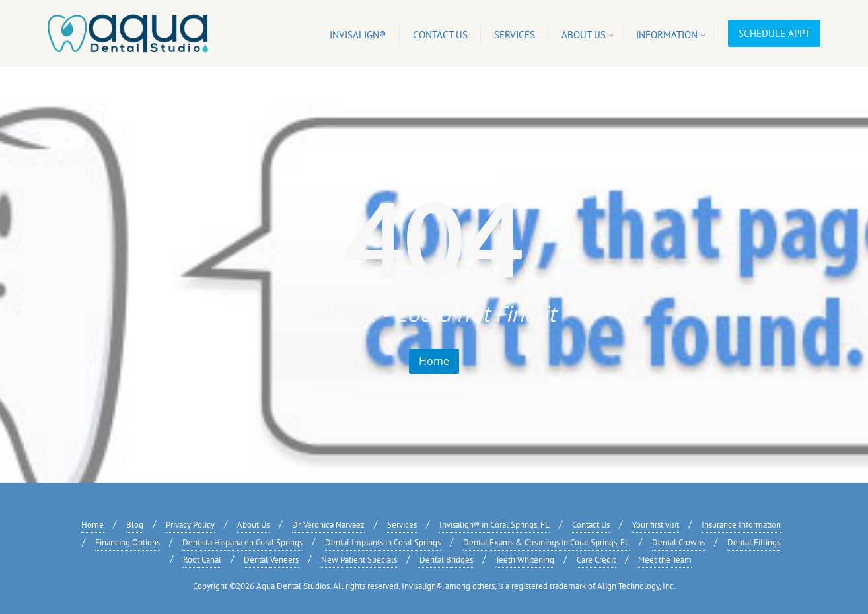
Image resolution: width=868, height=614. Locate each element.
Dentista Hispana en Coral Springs (242, 542)
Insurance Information (741, 525)
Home (434, 361)
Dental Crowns (678, 542)
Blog (135, 525)
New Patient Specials (359, 560)
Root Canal (202, 560)
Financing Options (127, 542)
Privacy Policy (190, 525)
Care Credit (596, 560)
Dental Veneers (271, 560)
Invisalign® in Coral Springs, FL (494, 525)
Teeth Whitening (525, 560)
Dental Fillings (754, 542)
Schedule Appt (774, 33)
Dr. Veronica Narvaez (328, 525)
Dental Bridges (446, 560)
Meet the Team (665, 560)
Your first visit (656, 525)
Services (402, 525)
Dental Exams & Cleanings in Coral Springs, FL (546, 542)
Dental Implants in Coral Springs (383, 542)
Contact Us (591, 525)
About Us (253, 525)
